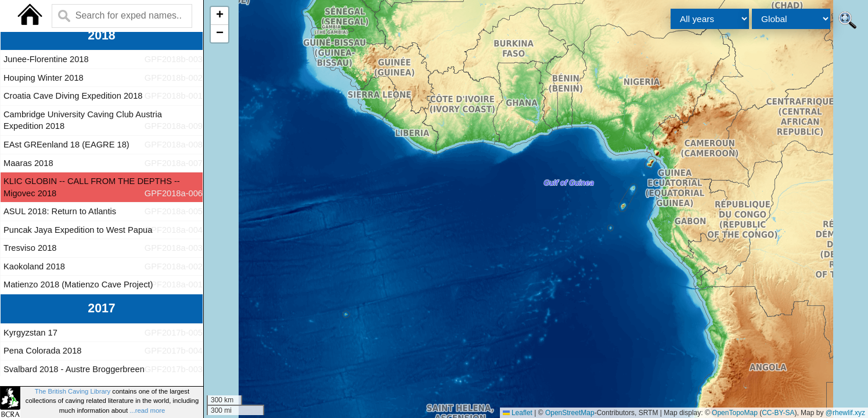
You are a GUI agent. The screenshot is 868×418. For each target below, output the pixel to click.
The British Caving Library (73, 391)
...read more (147, 410)
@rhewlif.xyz (845, 413)
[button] (219, 16)
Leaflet (518, 413)
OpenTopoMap (735, 413)
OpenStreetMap (570, 413)
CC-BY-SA (778, 413)
